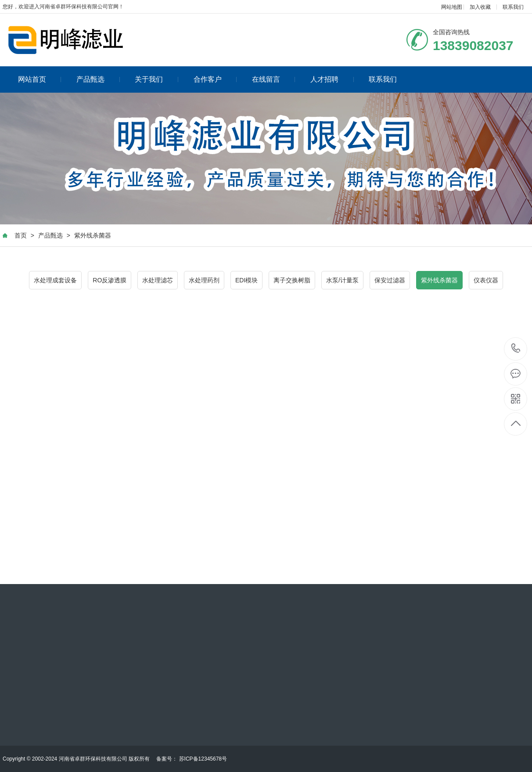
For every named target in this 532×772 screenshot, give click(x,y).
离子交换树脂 (292, 280)
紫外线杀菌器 (93, 235)
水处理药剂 (204, 280)
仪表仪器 (486, 280)
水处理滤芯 (158, 280)
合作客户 (215, 79)
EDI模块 (246, 280)
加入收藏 (480, 7)
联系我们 (513, 7)
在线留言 (274, 79)
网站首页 (40, 79)
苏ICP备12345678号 (203, 759)
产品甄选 (98, 79)
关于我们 (156, 79)
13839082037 (516, 348)
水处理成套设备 (55, 280)
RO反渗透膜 (110, 280)
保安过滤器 (390, 280)
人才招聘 (332, 79)
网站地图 (452, 7)
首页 (21, 235)
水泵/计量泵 (342, 280)
